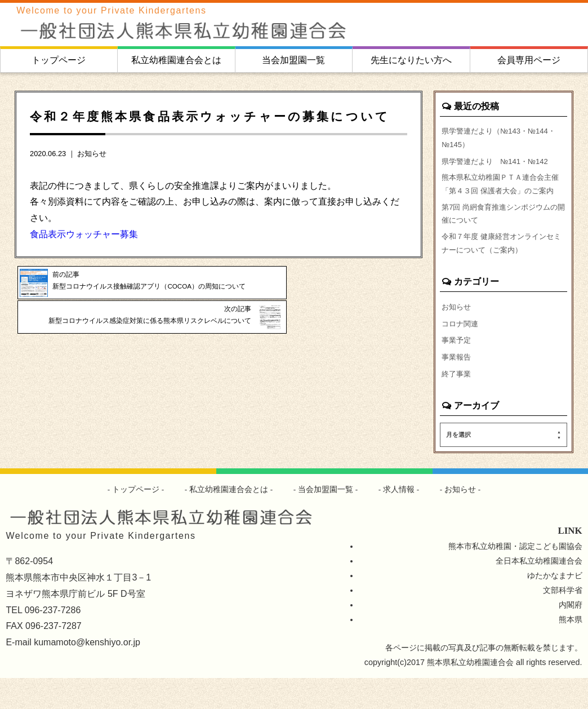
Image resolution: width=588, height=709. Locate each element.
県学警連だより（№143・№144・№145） (503, 139)
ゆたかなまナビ (555, 606)
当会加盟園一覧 (293, 60)
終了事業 (457, 404)
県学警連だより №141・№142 (499, 164)
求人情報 (399, 520)
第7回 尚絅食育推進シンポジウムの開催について (500, 236)
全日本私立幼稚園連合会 (539, 592)
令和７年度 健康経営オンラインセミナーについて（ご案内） (502, 268)
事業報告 (457, 386)
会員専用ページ (529, 60)
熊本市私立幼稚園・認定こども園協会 (515, 577)
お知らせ (92, 154)
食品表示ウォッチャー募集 (84, 234)
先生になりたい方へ (411, 60)
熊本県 (571, 650)
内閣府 (571, 636)
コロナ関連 (461, 351)
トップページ (59, 60)
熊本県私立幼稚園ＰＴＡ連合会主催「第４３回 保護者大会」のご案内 (502, 196)
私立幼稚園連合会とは (176, 60)
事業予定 (457, 368)
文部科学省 (563, 621)
